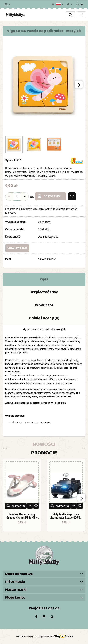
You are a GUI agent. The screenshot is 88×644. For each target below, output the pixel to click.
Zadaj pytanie (17, 248)
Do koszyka (49, 196)
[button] (80, 4)
